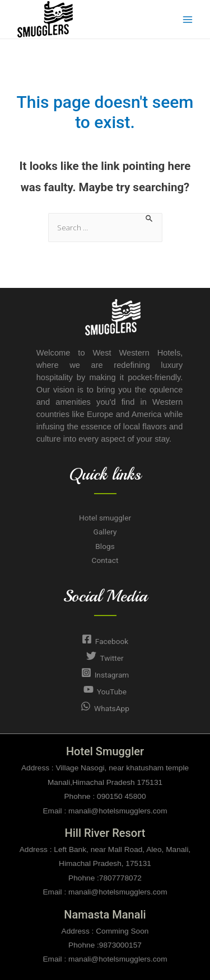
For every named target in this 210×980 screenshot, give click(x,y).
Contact (105, 560)
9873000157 (120, 945)
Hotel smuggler (105, 518)
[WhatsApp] (105, 708)
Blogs (105, 546)
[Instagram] (105, 675)
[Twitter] (105, 658)
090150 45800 (121, 796)
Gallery (105, 532)
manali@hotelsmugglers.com (116, 811)
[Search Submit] (150, 218)
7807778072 (120, 878)
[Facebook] (105, 641)
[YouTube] (105, 692)
